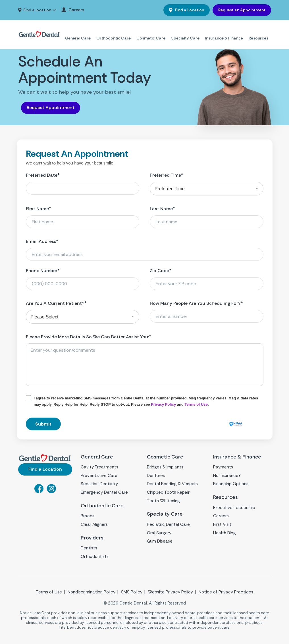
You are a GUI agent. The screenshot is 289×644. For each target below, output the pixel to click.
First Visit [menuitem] (222, 524)
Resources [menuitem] (258, 31)
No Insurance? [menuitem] (227, 476)
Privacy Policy (163, 404)
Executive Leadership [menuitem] (234, 508)
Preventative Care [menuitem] (99, 476)
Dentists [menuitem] (89, 548)
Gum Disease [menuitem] (160, 541)
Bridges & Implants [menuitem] (165, 467)
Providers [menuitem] (92, 538)
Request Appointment (51, 108)
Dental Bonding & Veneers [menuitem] (172, 484)
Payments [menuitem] (223, 467)
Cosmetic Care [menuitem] (151, 31)
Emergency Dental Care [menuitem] (104, 492)
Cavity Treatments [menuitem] (99, 467)
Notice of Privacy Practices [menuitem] (226, 592)
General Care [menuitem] (78, 31)
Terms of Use (196, 404)
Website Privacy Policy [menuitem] (171, 592)
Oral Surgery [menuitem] (159, 533)
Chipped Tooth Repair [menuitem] (168, 492)
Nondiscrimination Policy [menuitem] (92, 592)
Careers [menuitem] (76, 10)
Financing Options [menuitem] (231, 484)
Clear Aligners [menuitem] (94, 524)
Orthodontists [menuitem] (95, 557)
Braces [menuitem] (88, 516)
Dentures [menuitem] (156, 476)
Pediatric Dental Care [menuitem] (168, 524)
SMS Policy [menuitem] (132, 592)
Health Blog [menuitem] (224, 533)
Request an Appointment (242, 10)
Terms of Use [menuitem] (49, 592)
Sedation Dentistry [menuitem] (99, 484)
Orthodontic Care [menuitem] (114, 31)
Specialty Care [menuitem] (185, 31)
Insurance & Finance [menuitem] (224, 31)
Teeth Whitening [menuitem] (163, 501)
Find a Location (189, 10)
